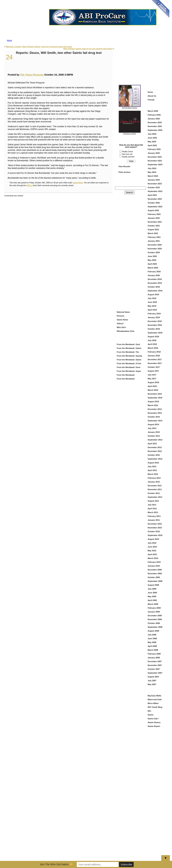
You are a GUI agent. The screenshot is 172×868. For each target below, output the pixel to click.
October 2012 (154, 455)
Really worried (128, 157)
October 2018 (154, 329)
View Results (124, 166)
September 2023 (155, 191)
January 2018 (154, 356)
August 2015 (153, 402)
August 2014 (153, 424)
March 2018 (153, 348)
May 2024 (152, 172)
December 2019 (155, 279)
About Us (152, 96)
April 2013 (152, 444)
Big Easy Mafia (154, 696)
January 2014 (154, 432)
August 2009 (153, 585)
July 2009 (152, 589)
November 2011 (155, 489)
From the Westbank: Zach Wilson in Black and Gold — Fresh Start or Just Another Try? (129, 345)
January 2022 (154, 218)
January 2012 (154, 482)
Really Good (127, 152)
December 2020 (155, 245)
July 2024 (152, 168)
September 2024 (155, 165)
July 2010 (152, 543)
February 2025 (154, 149)
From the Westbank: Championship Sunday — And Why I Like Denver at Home (127, 379)
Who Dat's (121, 327)
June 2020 (152, 256)
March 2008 (153, 650)
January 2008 (154, 658)
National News (123, 312)
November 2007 (155, 665)
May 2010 (152, 551)
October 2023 (154, 187)
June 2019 (152, 302)
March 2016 (153, 390)
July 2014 (152, 428)
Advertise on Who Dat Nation (103, 27)
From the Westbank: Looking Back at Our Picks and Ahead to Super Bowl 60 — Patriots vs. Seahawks (129, 375)
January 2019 (154, 317)
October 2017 (154, 367)
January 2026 (154, 119)
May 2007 (152, 684)
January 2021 (154, 241)
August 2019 (153, 294)
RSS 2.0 (29, 185)
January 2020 (154, 275)
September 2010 (155, 535)
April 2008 (152, 646)
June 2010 (152, 547)
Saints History (154, 722)
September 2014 (155, 421)
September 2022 (155, 207)
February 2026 (154, 115)
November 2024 (155, 161)
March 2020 (153, 268)
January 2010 (154, 566)
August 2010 (153, 539)
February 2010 (154, 562)
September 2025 (155, 130)
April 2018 (152, 344)
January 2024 (154, 180)
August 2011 (153, 501)
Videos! (120, 324)
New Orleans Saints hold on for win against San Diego (88, 49)
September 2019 (155, 291)
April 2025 (152, 145)
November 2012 (155, 451)
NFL (150, 711)
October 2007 (154, 669)
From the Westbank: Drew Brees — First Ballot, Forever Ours (129, 368)
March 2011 (153, 512)
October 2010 (154, 531)
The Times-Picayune (32, 75)
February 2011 (154, 516)
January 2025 (154, 153)
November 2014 (155, 413)
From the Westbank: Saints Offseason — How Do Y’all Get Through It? (129, 360)
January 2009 (154, 612)
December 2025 (155, 122)
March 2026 (153, 111)
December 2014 (155, 409)
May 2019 (152, 306)
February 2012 (154, 478)
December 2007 (155, 661)
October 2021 (154, 226)
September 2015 (155, 398)
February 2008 (154, 654)
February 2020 (154, 272)
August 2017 (153, 371)
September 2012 (155, 459)
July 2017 (152, 375)
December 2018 (155, 321)
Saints (151, 715)
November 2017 (155, 363)
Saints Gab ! (153, 719)
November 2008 (155, 619)
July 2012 (152, 466)
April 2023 (152, 195)
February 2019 (154, 314)
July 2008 (152, 635)
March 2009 (153, 604)
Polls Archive (124, 172)
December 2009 (155, 570)
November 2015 (155, 394)
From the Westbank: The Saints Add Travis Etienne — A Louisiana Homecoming (129, 352)
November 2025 (155, 126)
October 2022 (154, 203)
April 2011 (152, 509)
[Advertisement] (142, 61)
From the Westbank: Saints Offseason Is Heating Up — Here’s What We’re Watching (129, 349)
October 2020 (154, 252)
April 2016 (152, 386)
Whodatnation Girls (126, 331)
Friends (151, 100)
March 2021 (153, 233)
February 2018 (154, 352)
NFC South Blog (155, 707)
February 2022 (154, 214)
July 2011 (152, 505)
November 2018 (155, 325)
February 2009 (154, 608)
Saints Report (154, 726)
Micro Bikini (153, 703)
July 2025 (152, 134)
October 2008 (154, 623)
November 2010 (155, 528)
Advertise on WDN (129, 134)
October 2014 (154, 417)
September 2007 (155, 673)
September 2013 (155, 440)
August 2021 (153, 230)
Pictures (120, 316)
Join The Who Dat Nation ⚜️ (56, 864)
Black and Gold (155, 699)
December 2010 (155, 524)
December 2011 (155, 486)
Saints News (78, 183)
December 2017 (155, 359)
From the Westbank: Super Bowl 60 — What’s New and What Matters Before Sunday (129, 372)
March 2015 (153, 405)
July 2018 (152, 340)
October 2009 (154, 577)
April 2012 (152, 470)
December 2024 (155, 157)
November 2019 (155, 283)
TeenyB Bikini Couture (130, 107)
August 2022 (153, 210)
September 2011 (155, 497)
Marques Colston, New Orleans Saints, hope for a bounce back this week (39, 47)
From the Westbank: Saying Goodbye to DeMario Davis (129, 356)
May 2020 (152, 260)
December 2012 (155, 447)
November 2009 (155, 574)
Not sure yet (127, 154)
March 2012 (153, 474)
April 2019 (152, 310)
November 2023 (155, 184)
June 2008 (152, 638)
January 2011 (154, 520)
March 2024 (153, 176)
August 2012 (153, 463)
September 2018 (155, 333)
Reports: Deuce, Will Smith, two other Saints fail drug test (59, 53)
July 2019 (152, 298)
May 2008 (152, 642)
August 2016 (153, 382)
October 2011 (154, 493)
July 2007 (152, 681)
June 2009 (152, 593)
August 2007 (153, 677)
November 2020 (155, 249)
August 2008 (153, 631)
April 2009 (152, 600)
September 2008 (155, 627)
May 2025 (152, 142)
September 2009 (155, 581)
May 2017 (152, 379)
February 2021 (154, 237)
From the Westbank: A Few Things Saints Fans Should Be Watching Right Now (128, 364)
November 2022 (155, 199)
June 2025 (152, 138)
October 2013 (154, 436)
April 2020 (152, 264)
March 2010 (153, 558)
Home (9, 40)
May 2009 (152, 596)
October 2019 (154, 287)
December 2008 (155, 616)
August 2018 (153, 337)
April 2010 (152, 554)
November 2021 (155, 222)
